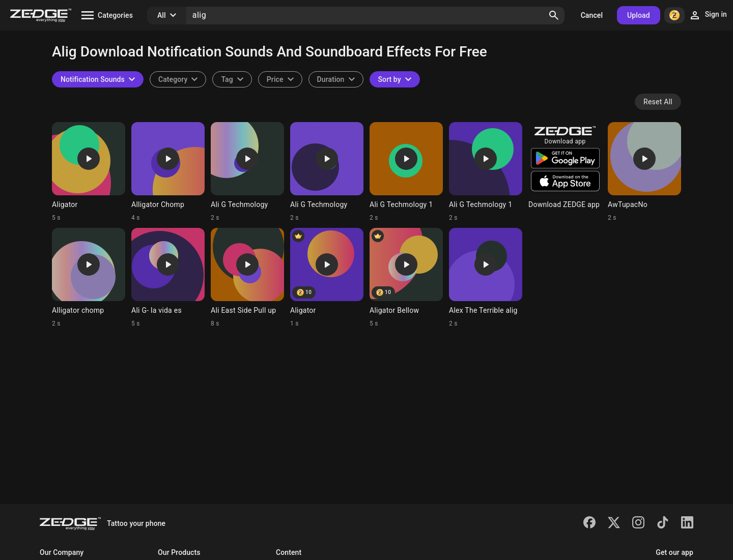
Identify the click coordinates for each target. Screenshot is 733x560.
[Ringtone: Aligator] (89, 172)
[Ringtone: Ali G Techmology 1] (406, 172)
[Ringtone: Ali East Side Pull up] (247, 278)
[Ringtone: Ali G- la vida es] (168, 278)
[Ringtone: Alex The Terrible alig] (486, 278)
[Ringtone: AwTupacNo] (644, 172)
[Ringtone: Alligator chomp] (89, 278)
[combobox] (232, 79)
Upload (639, 15)
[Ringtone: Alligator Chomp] (168, 172)
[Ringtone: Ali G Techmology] (247, 172)
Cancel (592, 15)
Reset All (658, 102)
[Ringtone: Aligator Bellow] (406, 278)
